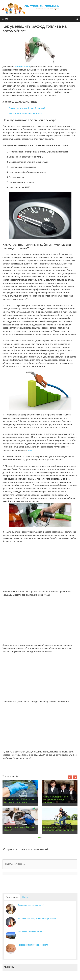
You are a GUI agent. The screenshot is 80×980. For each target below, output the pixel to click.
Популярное (12, 897)
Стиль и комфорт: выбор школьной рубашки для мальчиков (56, 800)
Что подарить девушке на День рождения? (38, 918)
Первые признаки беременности (33, 945)
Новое (25, 897)
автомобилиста (22, 67)
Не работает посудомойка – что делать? (19, 829)
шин (30, 450)
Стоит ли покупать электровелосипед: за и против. (59, 829)
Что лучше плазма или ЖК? (31, 932)
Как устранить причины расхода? (25, 113)
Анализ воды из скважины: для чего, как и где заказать (19, 801)
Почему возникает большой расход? (27, 108)
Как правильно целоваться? (31, 905)
